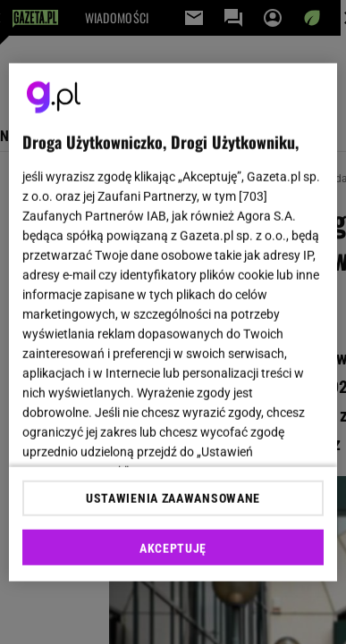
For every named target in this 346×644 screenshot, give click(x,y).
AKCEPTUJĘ (173, 548)
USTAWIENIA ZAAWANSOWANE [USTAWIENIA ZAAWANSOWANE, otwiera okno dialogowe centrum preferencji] (173, 498)
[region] (173, 322)
